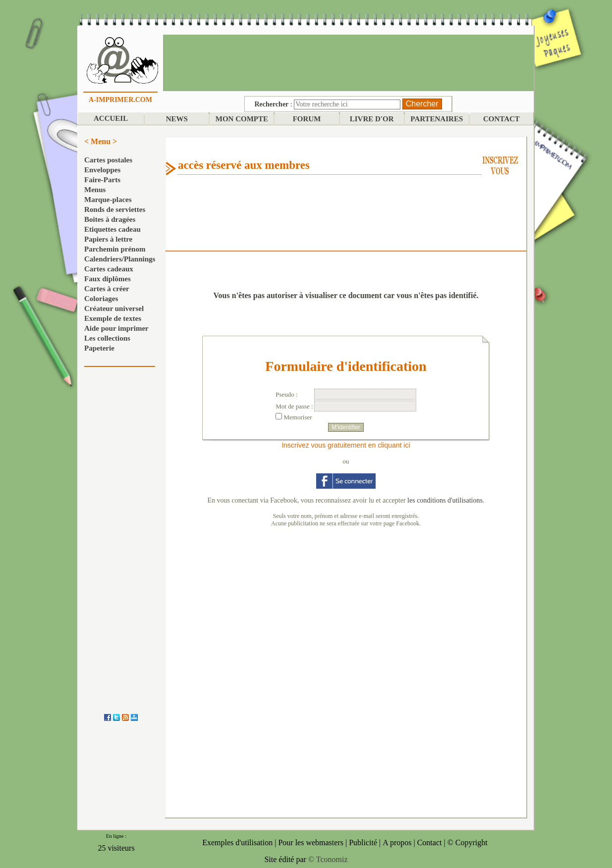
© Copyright (468, 842)
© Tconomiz (328, 859)
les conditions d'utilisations (445, 500)
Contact (430, 842)
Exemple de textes (113, 318)
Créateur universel (114, 308)
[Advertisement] (348, 62)
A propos (397, 842)
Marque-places (108, 200)
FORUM (307, 119)
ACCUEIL (111, 118)
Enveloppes (102, 170)
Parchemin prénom (115, 249)
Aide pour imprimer (116, 328)
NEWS (177, 119)
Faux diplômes (108, 279)
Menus (95, 190)
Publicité (363, 842)
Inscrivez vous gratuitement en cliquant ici (346, 445)
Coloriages (101, 299)
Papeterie (99, 348)
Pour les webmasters (311, 842)
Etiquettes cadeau (112, 229)
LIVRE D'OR (372, 119)
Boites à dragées (110, 219)
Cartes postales (108, 160)
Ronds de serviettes (115, 209)
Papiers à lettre (108, 239)
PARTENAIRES (437, 119)
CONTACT (501, 119)
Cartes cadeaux (109, 269)
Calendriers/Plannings (120, 259)
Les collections (107, 338)
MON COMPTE (242, 119)
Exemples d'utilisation (237, 842)
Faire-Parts (102, 180)
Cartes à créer (107, 289)
